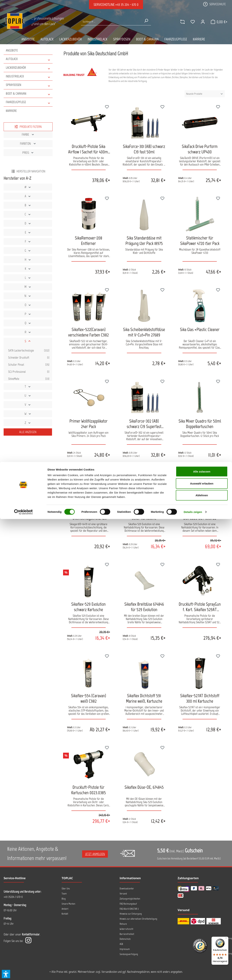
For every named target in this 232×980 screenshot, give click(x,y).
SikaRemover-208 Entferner (89, 241)
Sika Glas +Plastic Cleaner (200, 329)
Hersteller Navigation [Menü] (28, 171)
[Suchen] (145, 21)
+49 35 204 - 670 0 (127, 5)
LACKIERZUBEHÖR (28, 68)
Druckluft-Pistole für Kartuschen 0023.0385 (89, 790)
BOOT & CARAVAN (28, 94)
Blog (64, 899)
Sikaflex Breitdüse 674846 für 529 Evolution (144, 607)
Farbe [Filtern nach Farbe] (28, 135)
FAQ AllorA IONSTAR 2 (129, 909)
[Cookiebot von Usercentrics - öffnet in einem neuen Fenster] (23, 973)
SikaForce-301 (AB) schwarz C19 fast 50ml (144, 149)
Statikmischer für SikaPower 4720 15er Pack (200, 241)
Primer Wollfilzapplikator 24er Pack (88, 424)
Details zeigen (193, 973)
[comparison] (179, 22)
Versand (123, 894)
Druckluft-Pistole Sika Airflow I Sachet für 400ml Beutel (88, 149)
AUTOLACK (28, 59)
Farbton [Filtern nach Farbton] (28, 144)
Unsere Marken (68, 904)
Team (64, 894)
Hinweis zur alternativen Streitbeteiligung (138, 919)
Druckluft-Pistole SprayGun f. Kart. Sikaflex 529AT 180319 (200, 607)
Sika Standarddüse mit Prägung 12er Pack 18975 (144, 241)
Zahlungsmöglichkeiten (130, 899)
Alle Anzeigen (28, 432)
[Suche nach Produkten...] (111, 22)
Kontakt (65, 914)
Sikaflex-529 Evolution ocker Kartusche (144, 515)
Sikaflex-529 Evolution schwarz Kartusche (88, 607)
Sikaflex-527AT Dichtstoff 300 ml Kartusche (200, 698)
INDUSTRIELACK (28, 76)
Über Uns (66, 889)
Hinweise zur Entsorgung (131, 914)
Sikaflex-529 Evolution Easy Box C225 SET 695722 (200, 515)
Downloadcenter (127, 889)
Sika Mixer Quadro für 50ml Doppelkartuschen (200, 424)
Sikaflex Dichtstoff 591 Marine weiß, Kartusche (144, 698)
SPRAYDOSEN (28, 85)
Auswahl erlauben (202, 944)
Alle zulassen (202, 932)
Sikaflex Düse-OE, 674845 (144, 787)
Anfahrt (65, 909)
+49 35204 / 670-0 (13, 897)
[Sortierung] (205, 94)
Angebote (12, 50)
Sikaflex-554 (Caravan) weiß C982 (89, 698)
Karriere (11, 111)
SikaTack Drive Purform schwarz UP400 (200, 149)
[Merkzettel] (189, 22)
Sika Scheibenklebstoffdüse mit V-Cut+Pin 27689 (144, 332)
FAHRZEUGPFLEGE (28, 102)
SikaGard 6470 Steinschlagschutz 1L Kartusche (88, 515)
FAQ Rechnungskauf (128, 904)
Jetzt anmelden (95, 854)
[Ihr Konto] (199, 22)
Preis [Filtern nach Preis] (28, 153)
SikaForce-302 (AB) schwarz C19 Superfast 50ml (144, 424)
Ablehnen (202, 956)
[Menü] (226, 939)
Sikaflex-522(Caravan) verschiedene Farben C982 (88, 332)
